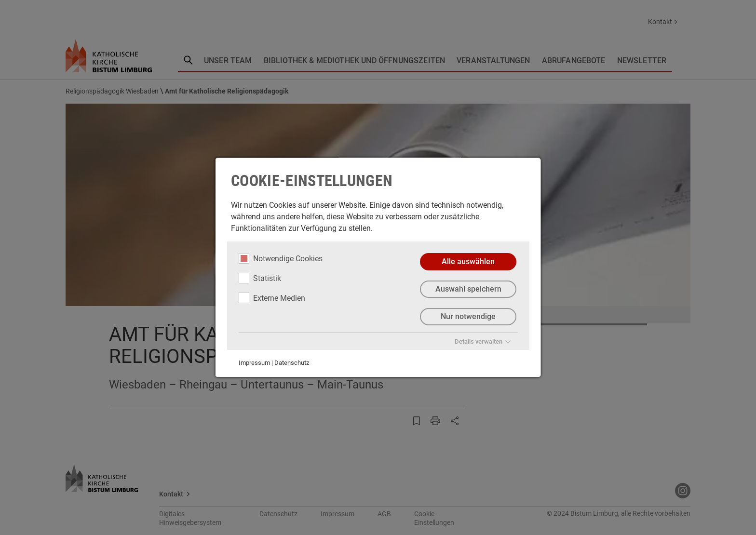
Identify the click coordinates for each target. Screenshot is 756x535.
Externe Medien (272, 298)
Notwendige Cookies (281, 258)
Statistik (260, 278)
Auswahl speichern (468, 289)
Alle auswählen (468, 261)
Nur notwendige (468, 316)
